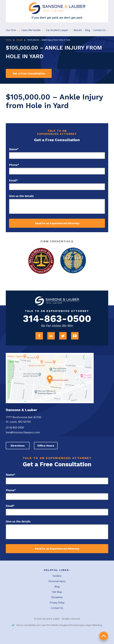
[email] (57, 187)
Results (78, 30)
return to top (104, 636)
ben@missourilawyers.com (23, 432)
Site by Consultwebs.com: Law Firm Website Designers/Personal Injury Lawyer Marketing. (57, 625)
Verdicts (57, 576)
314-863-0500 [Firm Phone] (57, 319)
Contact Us (100, 30)
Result (20, 40)
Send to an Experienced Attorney (57, 223)
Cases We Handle (31, 30)
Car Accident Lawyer (57, 30)
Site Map (57, 592)
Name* (14, 149)
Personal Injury (57, 581)
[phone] (57, 171)
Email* (13, 180)
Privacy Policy (57, 603)
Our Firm (11, 30)
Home (9, 40)
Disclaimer (57, 597)
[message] (57, 206)
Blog (88, 30)
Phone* (14, 165)
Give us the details (21, 196)
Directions (18, 446)
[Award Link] (41, 261)
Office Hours (46, 446)
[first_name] (57, 156)
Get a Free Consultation (29, 73)
